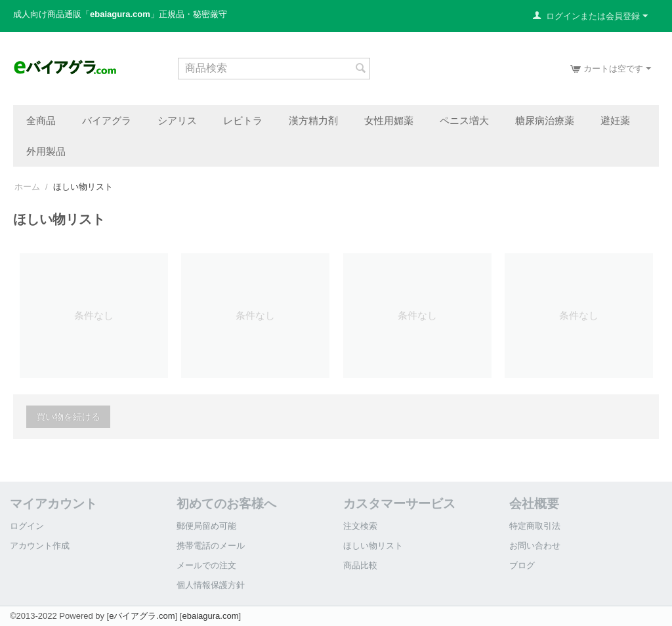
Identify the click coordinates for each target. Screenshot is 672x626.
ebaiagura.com (210, 616)
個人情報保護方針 (211, 585)
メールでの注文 (206, 565)
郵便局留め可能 (206, 526)
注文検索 (360, 526)
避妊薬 (615, 120)
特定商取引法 (535, 526)
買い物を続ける (68, 417)
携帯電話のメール (211, 546)
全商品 (41, 120)
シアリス (177, 120)
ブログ (522, 565)
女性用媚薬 (389, 120)
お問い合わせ (535, 546)
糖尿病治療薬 (545, 120)
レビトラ (243, 120)
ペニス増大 (464, 120)
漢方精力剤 (313, 120)
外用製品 (46, 151)
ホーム (27, 187)
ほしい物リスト (373, 546)
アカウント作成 (40, 546)
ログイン (27, 526)
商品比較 (360, 565)
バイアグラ (107, 120)
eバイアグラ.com (142, 616)
